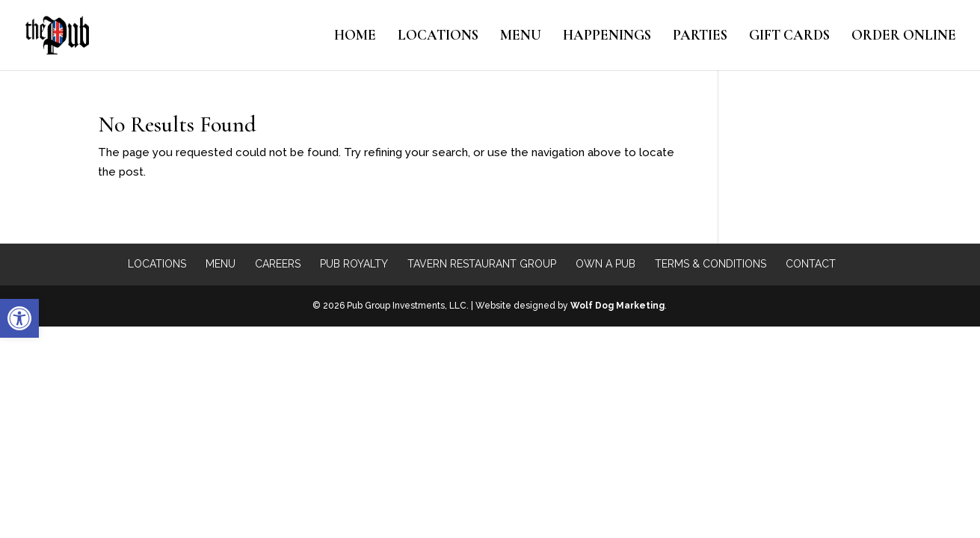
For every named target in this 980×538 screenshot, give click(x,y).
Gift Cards (789, 37)
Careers (278, 264)
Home (355, 37)
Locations (438, 37)
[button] (19, 318)
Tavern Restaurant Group (482, 264)
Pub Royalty (354, 264)
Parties (700, 37)
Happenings (607, 37)
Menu (521, 37)
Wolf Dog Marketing (617, 306)
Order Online (904, 37)
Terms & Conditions (711, 264)
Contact (811, 264)
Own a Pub (605, 264)
